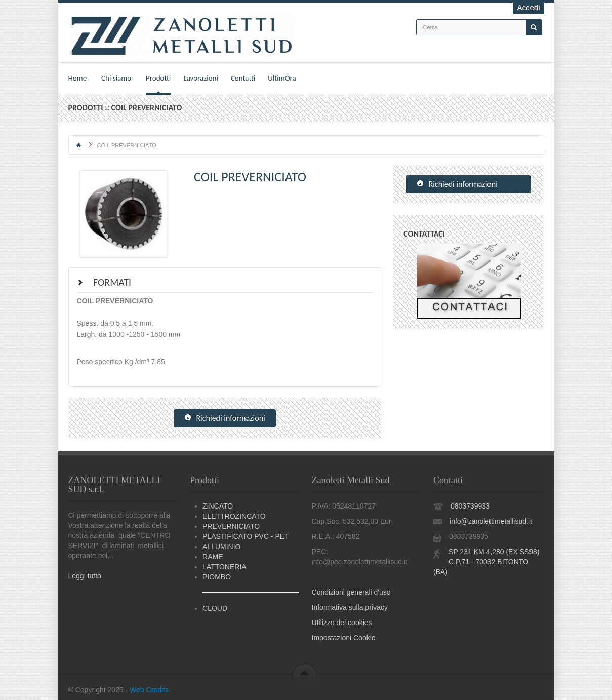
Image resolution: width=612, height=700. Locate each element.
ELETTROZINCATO (234, 516)
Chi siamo (116, 78)
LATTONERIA (225, 567)
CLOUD (215, 608)
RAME (213, 557)
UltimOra (282, 78)
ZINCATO (218, 506)
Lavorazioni (201, 78)
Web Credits (149, 690)
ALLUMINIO (221, 547)
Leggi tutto (85, 576)
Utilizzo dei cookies (342, 623)
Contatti (243, 78)
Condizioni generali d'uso (351, 592)
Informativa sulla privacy (350, 607)
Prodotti (158, 78)
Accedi (528, 7)
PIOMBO (217, 577)
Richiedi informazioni (225, 419)
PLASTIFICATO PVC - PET (246, 536)
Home (78, 78)
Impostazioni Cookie (344, 638)
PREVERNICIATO (231, 526)
